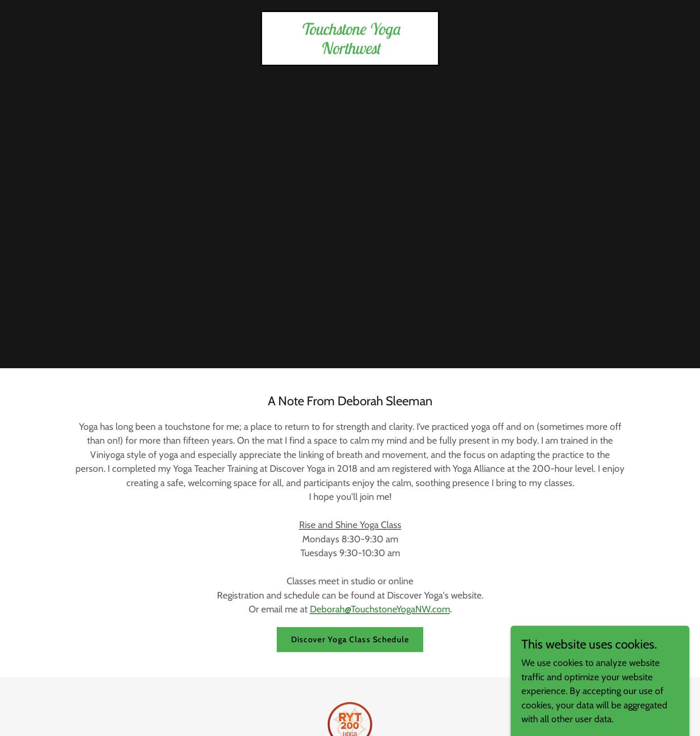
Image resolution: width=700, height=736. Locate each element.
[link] (350, 51)
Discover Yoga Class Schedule (350, 640)
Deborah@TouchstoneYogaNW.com (380, 609)
